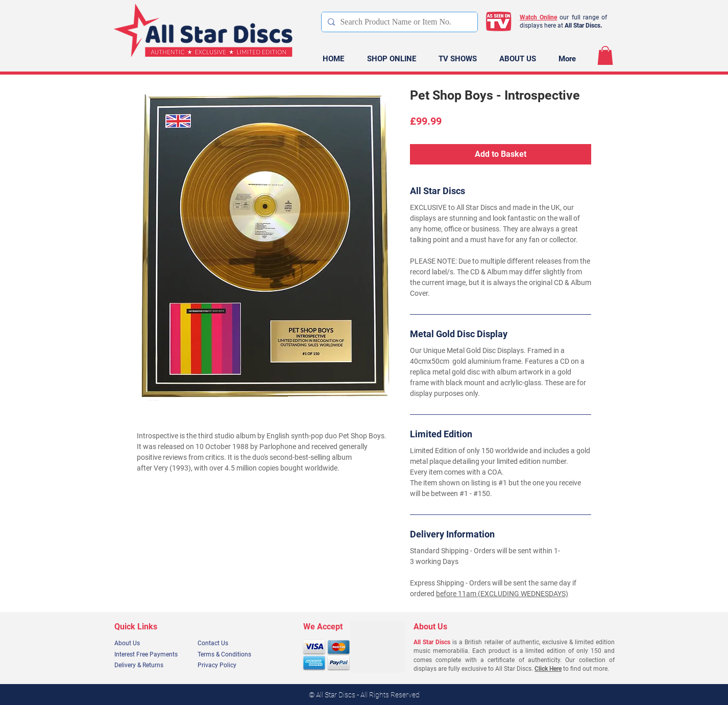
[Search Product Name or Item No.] (398, 22)
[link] (605, 55)
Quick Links (136, 627)
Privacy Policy (217, 665)
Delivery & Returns (139, 665)
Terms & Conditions (224, 654)
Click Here (548, 669)
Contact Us (213, 643)
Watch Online (538, 17)
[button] (391, 59)
